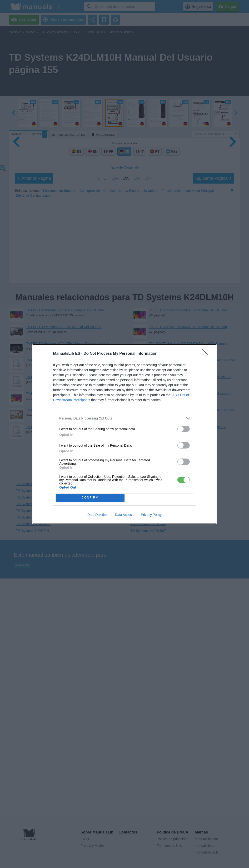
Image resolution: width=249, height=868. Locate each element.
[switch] (184, 429)
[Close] (207, 354)
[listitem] (124, 418)
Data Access (124, 515)
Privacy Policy (151, 515)
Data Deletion (97, 515)
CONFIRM (90, 498)
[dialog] (124, 434)
